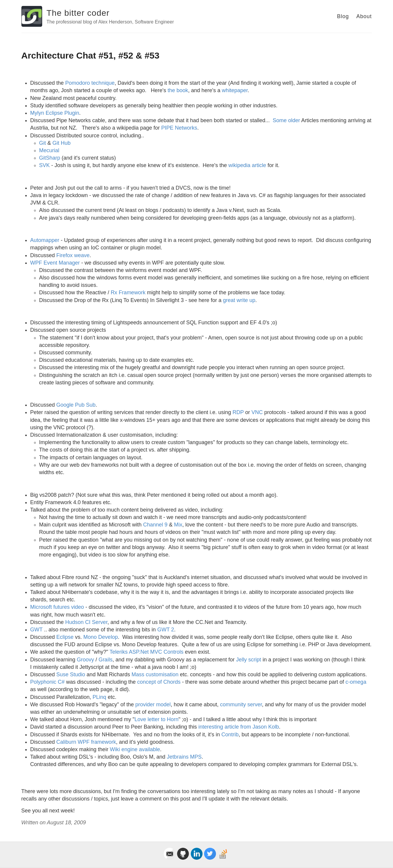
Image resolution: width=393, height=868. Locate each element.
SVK (45, 165)
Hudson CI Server (86, 622)
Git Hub (62, 143)
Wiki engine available (135, 749)
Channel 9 (155, 525)
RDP (238, 412)
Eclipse (65, 637)
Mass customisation (155, 674)
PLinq (100, 697)
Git (43, 143)
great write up (239, 300)
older (294, 120)
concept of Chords (159, 682)
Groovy (86, 660)
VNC (257, 412)
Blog (343, 16)
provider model (153, 705)
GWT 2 (166, 630)
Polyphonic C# (48, 682)
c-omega (356, 682)
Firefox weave (73, 255)
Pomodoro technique (90, 83)
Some (280, 120)
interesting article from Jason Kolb (239, 727)
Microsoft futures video (57, 607)
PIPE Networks (179, 128)
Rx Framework (128, 293)
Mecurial (49, 150)
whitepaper (235, 90)
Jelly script (249, 660)
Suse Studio (71, 674)
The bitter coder (78, 13)
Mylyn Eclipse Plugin (55, 113)
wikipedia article (247, 165)
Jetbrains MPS (184, 757)
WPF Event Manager (55, 263)
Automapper (45, 240)
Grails (106, 660)
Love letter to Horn (157, 719)
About (364, 16)
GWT (37, 630)
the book (178, 90)
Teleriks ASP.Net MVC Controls (147, 652)
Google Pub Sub (76, 405)
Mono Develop (101, 637)
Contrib (230, 735)
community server (241, 705)
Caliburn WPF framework (86, 742)
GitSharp (50, 158)
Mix (178, 525)
